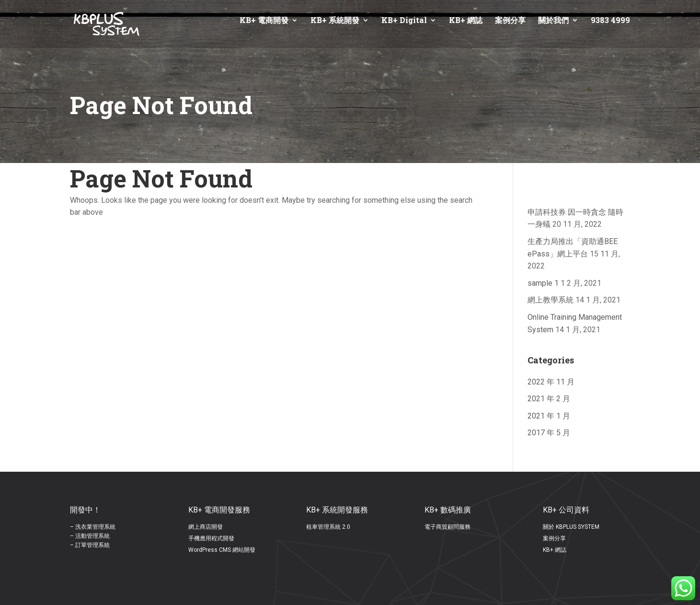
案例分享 (510, 21)
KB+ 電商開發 (264, 21)
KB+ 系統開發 (335, 21)
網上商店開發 (206, 527)
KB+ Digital (404, 21)
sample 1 (543, 283)
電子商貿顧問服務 (448, 527)
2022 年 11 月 (551, 382)
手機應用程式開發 (211, 538)
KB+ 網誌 (466, 21)
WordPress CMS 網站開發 (222, 550)
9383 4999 (610, 21)
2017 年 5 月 (549, 433)
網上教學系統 (551, 300)
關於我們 (553, 21)
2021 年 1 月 (549, 416)
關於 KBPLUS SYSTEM (571, 527)
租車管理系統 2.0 (328, 527)
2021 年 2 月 (549, 399)
